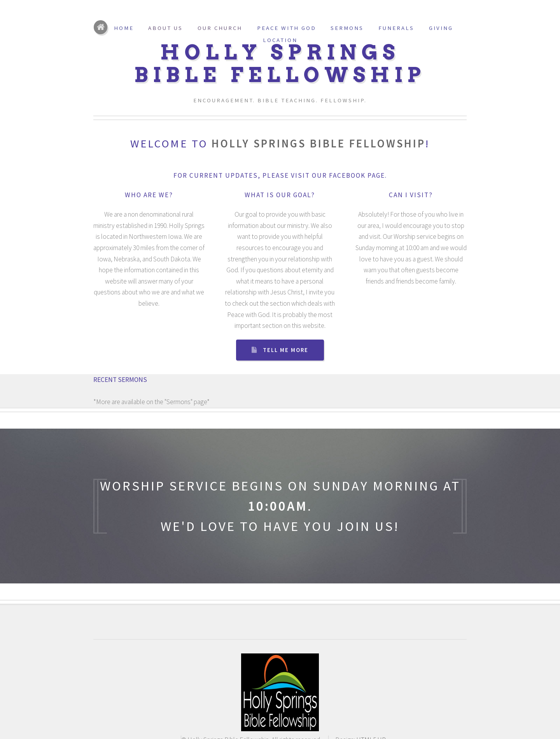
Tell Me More (286, 350)
